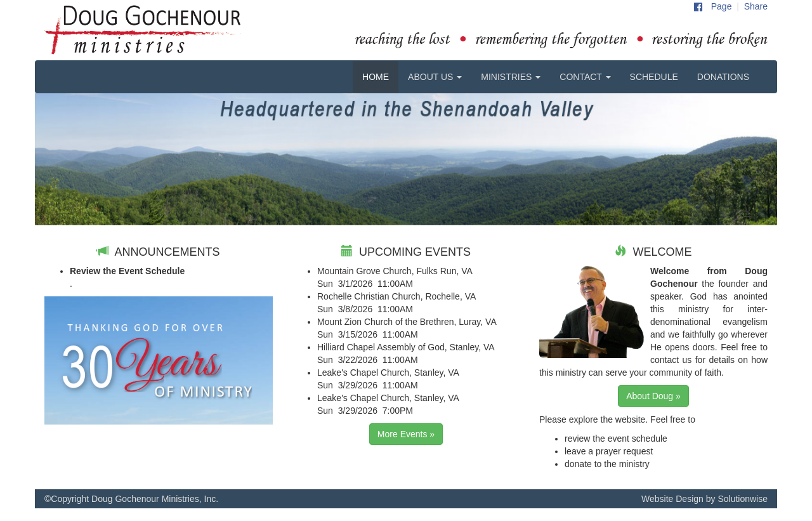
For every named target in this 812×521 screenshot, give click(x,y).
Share (756, 6)
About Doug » (653, 396)
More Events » (406, 434)
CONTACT (585, 77)
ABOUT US (435, 77)
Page (722, 6)
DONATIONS (723, 77)
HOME (376, 77)
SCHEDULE (654, 77)
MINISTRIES (511, 77)
